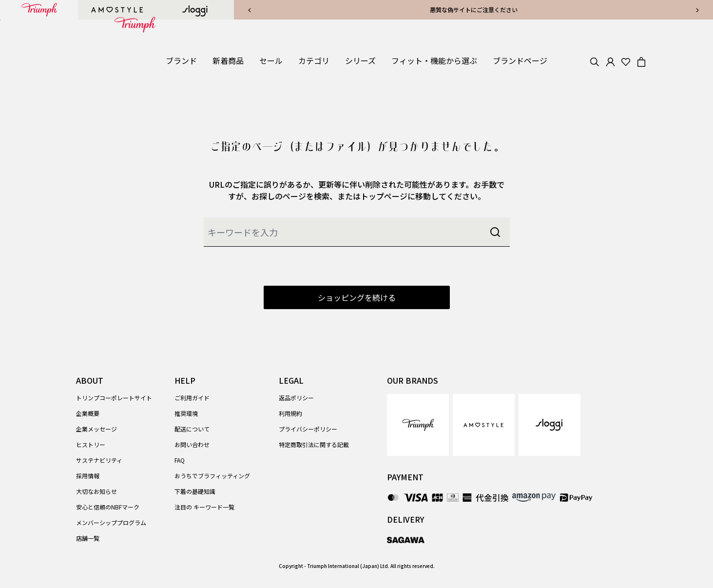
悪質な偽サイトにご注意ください (474, 10)
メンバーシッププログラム (111, 522)
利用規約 (290, 413)
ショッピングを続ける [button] (357, 297)
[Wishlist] (626, 60)
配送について (192, 429)
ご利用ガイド (192, 398)
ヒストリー (91, 444)
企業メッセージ (96, 429)
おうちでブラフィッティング (212, 476)
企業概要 (88, 413)
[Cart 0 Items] (641, 60)
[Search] (595, 60)
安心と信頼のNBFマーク (108, 507)
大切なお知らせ (96, 491)
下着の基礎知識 (195, 491)
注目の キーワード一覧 (204, 507)
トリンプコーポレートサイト (114, 398)
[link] (228, 61)
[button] (181, 61)
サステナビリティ (99, 460)
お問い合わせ (192, 444)
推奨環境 (186, 413)
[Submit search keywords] (495, 232)
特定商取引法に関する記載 (314, 444)
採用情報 (88, 476)
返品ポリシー (296, 398)
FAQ (180, 460)
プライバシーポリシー (308, 429)
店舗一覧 (88, 538)
